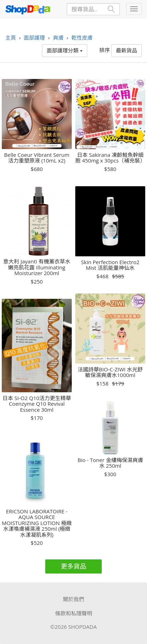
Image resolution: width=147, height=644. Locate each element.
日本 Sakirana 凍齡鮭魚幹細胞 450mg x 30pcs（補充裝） (110, 158)
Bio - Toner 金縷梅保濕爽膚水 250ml (110, 463)
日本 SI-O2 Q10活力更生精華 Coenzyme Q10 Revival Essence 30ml (37, 404)
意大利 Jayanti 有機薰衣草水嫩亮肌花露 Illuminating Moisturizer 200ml (37, 267)
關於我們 (73, 599)
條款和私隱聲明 (74, 613)
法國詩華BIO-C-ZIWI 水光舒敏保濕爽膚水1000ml (110, 372)
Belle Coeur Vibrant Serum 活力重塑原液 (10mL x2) (37, 158)
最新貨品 (127, 50)
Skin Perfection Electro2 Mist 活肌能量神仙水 (110, 265)
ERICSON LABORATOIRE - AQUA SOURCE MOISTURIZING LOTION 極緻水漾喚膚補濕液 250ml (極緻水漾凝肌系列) (37, 523)
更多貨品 (73, 566)
